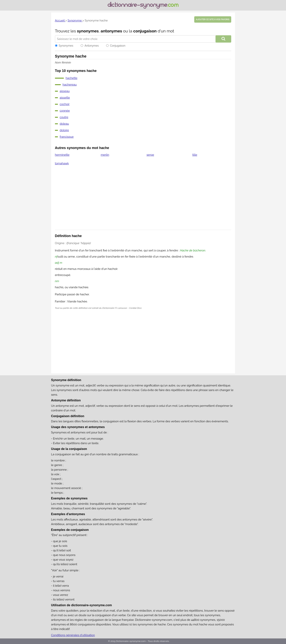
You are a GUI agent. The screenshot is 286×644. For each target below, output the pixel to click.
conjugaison (145, 31)
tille (195, 155)
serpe (150, 155)
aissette (65, 98)
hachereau (70, 85)
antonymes (111, 31)
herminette (62, 155)
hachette (72, 78)
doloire (64, 130)
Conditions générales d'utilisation (73, 635)
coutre (64, 117)
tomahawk (62, 163)
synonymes (88, 31)
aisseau (65, 91)
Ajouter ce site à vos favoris (213, 19)
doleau (64, 124)
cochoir (65, 104)
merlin (105, 155)
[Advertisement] (143, 200)
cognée (65, 111)
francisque (67, 137)
